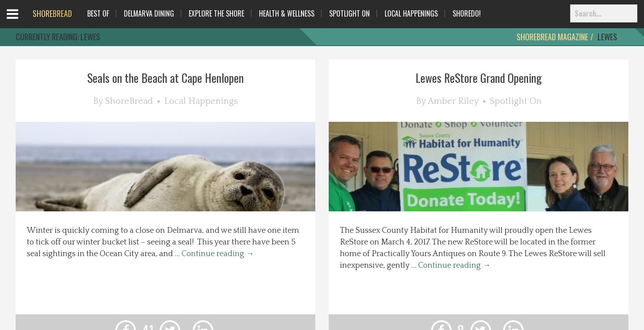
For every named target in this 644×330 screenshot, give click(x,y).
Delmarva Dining (149, 13)
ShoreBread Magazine (552, 37)
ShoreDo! (467, 13)
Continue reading (218, 254)
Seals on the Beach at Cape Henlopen (165, 78)
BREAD (52, 13)
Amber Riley (453, 101)
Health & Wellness (287, 13)
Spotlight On (350, 13)
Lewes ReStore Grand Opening (479, 78)
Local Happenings (411, 13)
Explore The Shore (216, 13)
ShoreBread (129, 101)
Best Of (98, 13)
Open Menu (23, 22)
